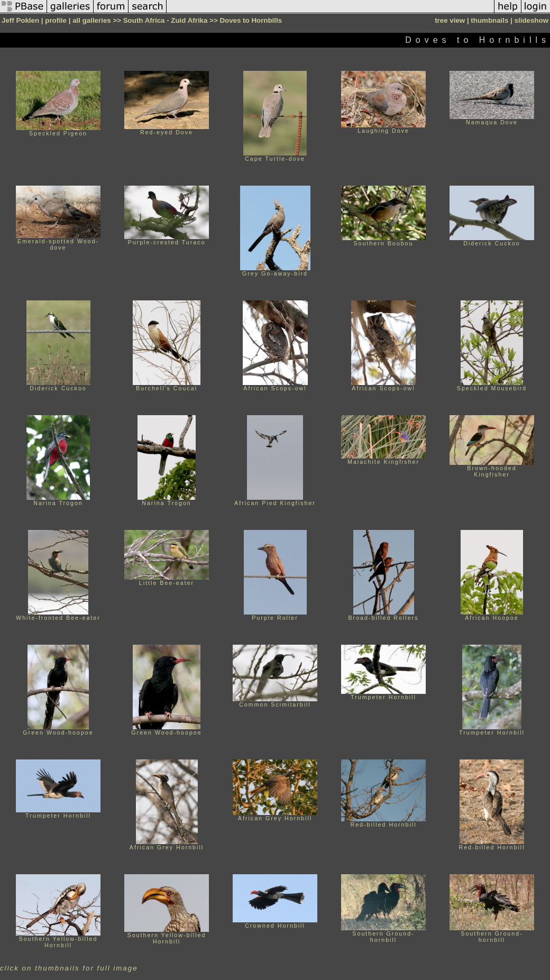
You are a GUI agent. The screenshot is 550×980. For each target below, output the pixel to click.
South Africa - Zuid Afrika (166, 20)
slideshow (531, 20)
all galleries (92, 20)
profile (56, 20)
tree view (450, 20)
